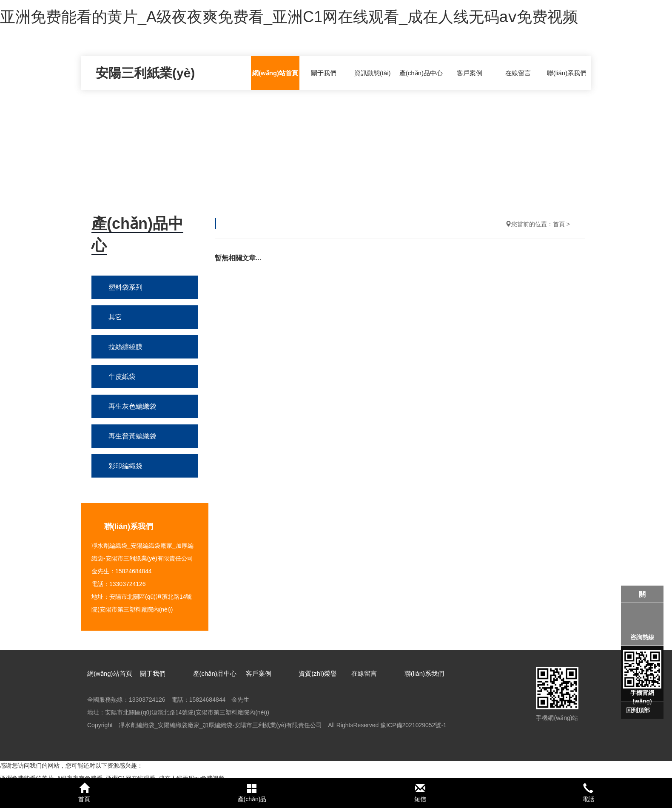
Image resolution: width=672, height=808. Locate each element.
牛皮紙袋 (122, 377)
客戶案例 (470, 73)
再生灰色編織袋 (132, 406)
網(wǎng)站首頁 (275, 73)
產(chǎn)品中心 (421, 73)
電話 (588, 793)
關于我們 (324, 73)
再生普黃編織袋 (132, 436)
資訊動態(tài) (373, 73)
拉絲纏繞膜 (125, 347)
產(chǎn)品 (252, 793)
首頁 (559, 224)
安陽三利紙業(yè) (145, 73)
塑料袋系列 (125, 287)
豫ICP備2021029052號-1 (413, 725)
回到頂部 (638, 710)
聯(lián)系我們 (567, 73)
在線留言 (518, 73)
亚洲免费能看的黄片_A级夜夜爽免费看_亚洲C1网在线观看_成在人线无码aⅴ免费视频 (289, 17)
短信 (420, 793)
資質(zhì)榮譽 (318, 673)
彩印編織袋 (125, 466)
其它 (115, 317)
